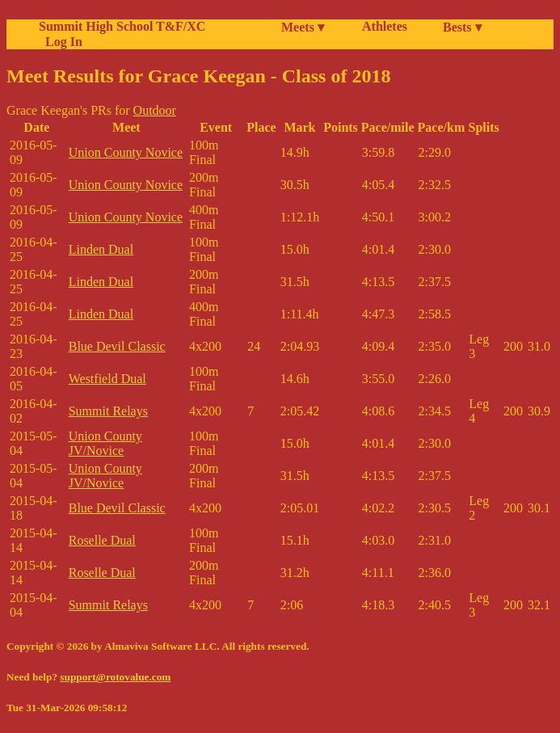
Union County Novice (126, 152)
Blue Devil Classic (117, 346)
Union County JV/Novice (105, 443)
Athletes (385, 26)
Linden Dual (101, 249)
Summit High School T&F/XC (122, 26)
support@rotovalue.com (115, 677)
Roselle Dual (102, 540)
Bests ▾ (462, 27)
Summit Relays (108, 411)
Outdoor (155, 110)
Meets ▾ (303, 27)
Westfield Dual (107, 379)
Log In (61, 42)
